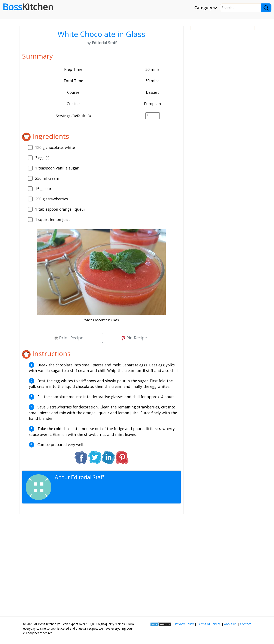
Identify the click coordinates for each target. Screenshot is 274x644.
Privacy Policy (184, 624)
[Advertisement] (101, 564)
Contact (245, 624)
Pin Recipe (134, 338)
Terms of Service (209, 624)
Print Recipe (69, 338)
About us (230, 624)
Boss (28, 7)
